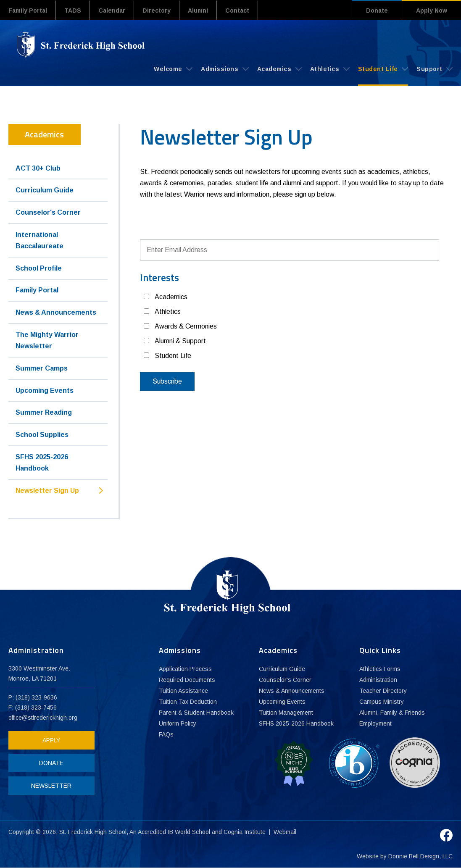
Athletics (330, 69)
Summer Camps (42, 368)
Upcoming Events (45, 391)
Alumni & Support (180, 341)
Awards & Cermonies (186, 326)
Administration (378, 680)
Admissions (225, 69)
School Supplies (42, 435)
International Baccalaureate (40, 240)
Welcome (173, 69)
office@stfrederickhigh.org (43, 718)
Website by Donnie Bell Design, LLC (405, 856)
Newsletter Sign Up (47, 491)
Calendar (112, 11)
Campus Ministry (382, 702)
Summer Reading (44, 412)
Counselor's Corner (48, 212)
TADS (73, 11)
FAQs (166, 734)
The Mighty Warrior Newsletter (47, 340)
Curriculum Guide (45, 190)
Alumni (198, 11)
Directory (157, 11)
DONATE (51, 763)
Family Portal (28, 11)
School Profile (39, 268)
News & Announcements (56, 312)
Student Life (383, 69)
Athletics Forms (380, 669)
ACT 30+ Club (38, 168)
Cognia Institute (245, 832)
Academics (279, 69)
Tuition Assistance (183, 691)
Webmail (285, 832)
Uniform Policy (178, 723)
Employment (375, 723)
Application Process (185, 669)
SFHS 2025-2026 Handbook (42, 463)
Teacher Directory (383, 691)
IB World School (189, 832)
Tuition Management (286, 713)
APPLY (51, 740)
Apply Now (432, 11)
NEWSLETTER (51, 786)
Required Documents (187, 680)
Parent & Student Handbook (196, 713)
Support (435, 69)
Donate (377, 11)
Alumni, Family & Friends (392, 713)
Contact (237, 11)
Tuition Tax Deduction (188, 702)
